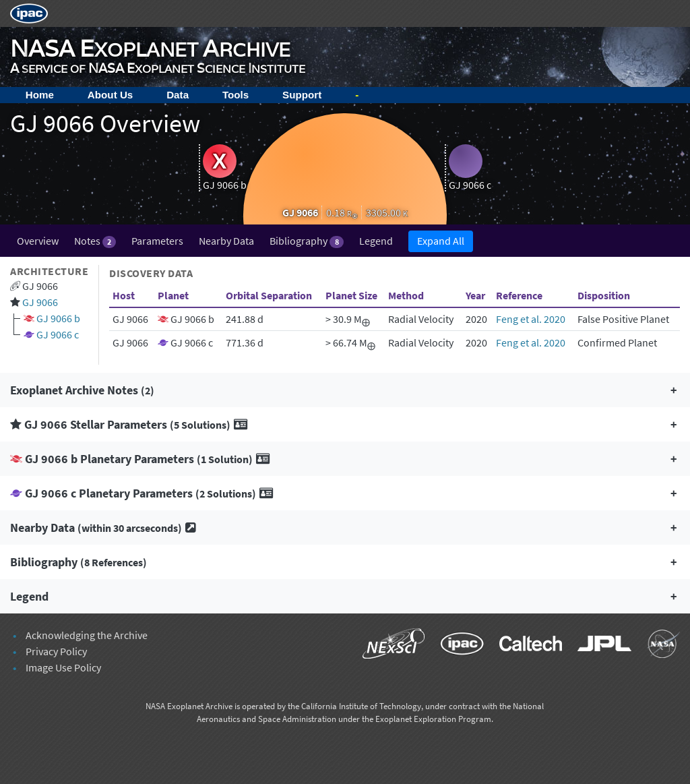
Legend (376, 241)
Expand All (441, 241)
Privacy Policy (56, 651)
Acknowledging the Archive (87, 635)
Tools (236, 95)
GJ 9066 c (58, 334)
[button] (345, 390)
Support (302, 95)
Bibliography (306, 241)
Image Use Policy (63, 667)
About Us (111, 95)
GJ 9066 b (58, 318)
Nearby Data (226, 241)
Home (40, 95)
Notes (95, 241)
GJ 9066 (40, 302)
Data (178, 95)
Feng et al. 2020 (531, 319)
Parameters (157, 241)
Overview (38, 241)
